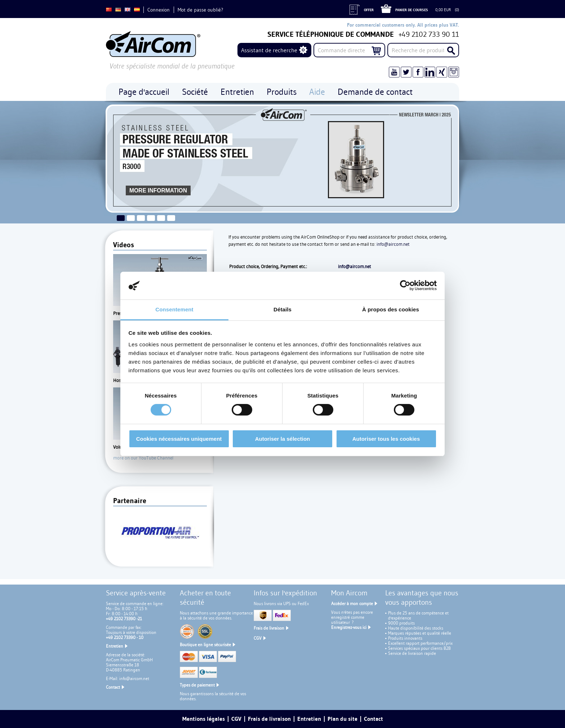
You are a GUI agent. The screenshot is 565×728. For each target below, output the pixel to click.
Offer (369, 10)
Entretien (115, 646)
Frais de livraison (269, 628)
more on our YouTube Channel (143, 458)
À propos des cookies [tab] (391, 309)
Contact (113, 687)
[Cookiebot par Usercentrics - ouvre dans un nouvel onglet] (405, 285)
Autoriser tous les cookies (386, 439)
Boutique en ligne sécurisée (205, 645)
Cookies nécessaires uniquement (179, 439)
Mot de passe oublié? (200, 10)
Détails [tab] (282, 309)
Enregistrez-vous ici (349, 627)
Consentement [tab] (174, 309)
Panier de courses (412, 10)
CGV (258, 638)
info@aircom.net (393, 244)
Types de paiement (197, 685)
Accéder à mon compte (352, 603)
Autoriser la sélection (283, 439)
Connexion (159, 10)
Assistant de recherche (269, 50)
